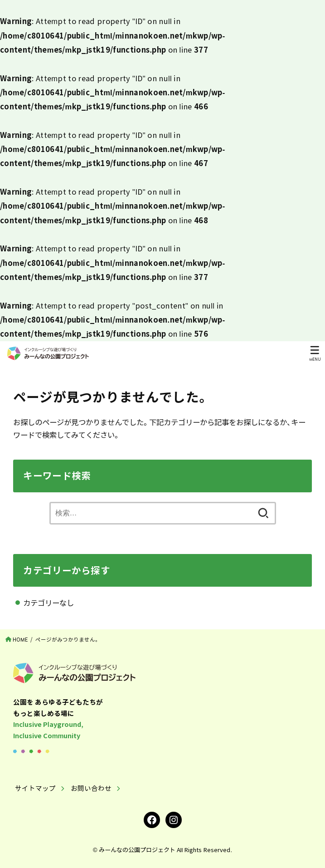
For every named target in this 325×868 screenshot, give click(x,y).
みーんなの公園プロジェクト (137, 850)
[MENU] (315, 353)
